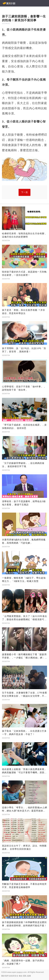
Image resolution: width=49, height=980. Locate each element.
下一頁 (24, 192)
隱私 (25, 976)
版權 (29, 976)
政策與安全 (14, 976)
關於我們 (5, 976)
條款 (21, 976)
